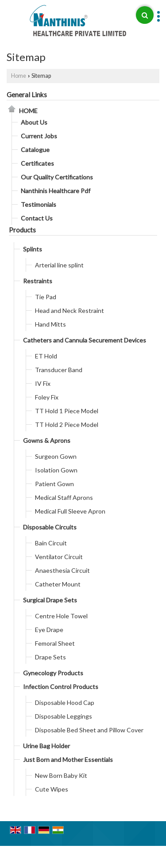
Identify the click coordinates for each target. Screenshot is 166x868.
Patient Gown (54, 484)
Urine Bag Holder (46, 746)
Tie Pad (46, 297)
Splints (33, 249)
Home (19, 76)
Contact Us (37, 218)
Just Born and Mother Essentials (68, 759)
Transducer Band (59, 370)
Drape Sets (50, 657)
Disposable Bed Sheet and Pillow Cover (89, 730)
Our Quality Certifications (57, 177)
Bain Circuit (51, 543)
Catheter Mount (58, 584)
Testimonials (39, 204)
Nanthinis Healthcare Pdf (56, 191)
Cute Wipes (52, 789)
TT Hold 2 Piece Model (67, 424)
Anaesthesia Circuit (62, 570)
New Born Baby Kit (61, 775)
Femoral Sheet (55, 643)
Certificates (37, 163)
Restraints (38, 281)
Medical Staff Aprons (64, 497)
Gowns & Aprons (47, 440)
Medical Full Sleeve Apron (70, 511)
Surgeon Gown (56, 456)
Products (22, 230)
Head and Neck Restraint (69, 310)
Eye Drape (49, 630)
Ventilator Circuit (59, 557)
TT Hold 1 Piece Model (67, 411)
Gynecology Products (53, 673)
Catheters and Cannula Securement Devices (85, 340)
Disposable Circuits (50, 527)
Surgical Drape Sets (50, 600)
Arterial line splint (59, 265)
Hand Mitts (50, 324)
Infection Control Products (61, 687)
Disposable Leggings (64, 716)
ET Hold (46, 356)
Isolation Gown (56, 470)
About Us (34, 122)
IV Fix (43, 383)
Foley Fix (47, 397)
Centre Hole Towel (61, 616)
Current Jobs (39, 136)
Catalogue (35, 150)
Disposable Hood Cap (65, 702)
